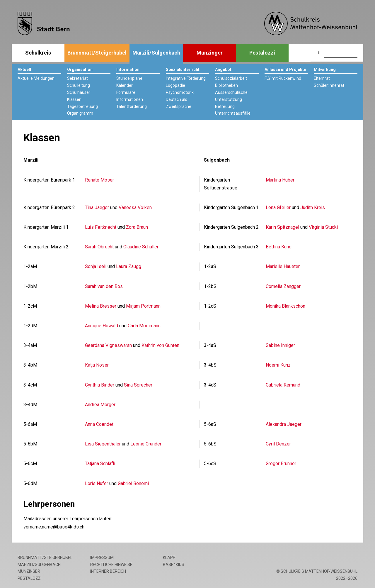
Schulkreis (38, 53)
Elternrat (322, 78)
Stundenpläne (129, 78)
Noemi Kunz (278, 365)
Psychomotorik (180, 92)
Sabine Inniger (280, 345)
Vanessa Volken (135, 207)
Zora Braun (137, 227)
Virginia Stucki (323, 227)
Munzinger (210, 53)
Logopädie (175, 85)
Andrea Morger (100, 405)
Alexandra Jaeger (284, 424)
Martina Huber (280, 180)
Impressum (102, 558)
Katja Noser (97, 365)
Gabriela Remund (283, 385)
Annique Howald (102, 326)
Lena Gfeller (278, 207)
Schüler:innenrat (329, 85)
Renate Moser (99, 180)
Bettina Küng (279, 247)
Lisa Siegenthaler (103, 444)
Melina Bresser (101, 306)
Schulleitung (79, 85)
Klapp (169, 558)
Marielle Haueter (283, 266)
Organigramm (80, 113)
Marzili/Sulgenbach (156, 53)
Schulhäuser (79, 92)
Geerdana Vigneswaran (108, 345)
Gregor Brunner (281, 464)
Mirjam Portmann (143, 306)
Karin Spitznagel (282, 227)
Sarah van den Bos (104, 286)
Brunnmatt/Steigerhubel (97, 53)
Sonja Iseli (96, 266)
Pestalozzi (262, 53)
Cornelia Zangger (283, 286)
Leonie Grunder (146, 444)
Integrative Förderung (186, 78)
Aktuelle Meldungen (36, 78)
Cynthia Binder (100, 385)
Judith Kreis (313, 207)
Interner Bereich (108, 571)
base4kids (174, 565)
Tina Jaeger (97, 207)
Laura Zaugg (129, 266)
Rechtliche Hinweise (111, 565)
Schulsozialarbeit (231, 78)
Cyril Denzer (278, 444)
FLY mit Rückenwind (283, 78)
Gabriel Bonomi (133, 483)
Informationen (130, 99)
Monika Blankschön (285, 306)
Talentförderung (132, 106)
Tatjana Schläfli (100, 464)
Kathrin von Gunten (160, 345)
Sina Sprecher (138, 385)
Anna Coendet (99, 424)
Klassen (74, 99)
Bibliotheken (226, 85)
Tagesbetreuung (82, 106)
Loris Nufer (97, 483)
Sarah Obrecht (99, 247)
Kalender (125, 85)
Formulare (126, 92)
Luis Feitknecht (101, 227)
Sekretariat (77, 78)
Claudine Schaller (141, 247)
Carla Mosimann (144, 326)
